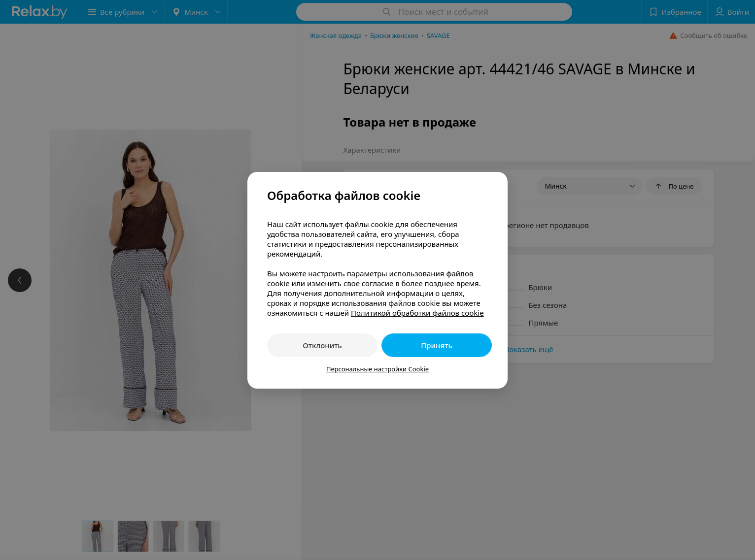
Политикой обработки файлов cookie (417, 313)
